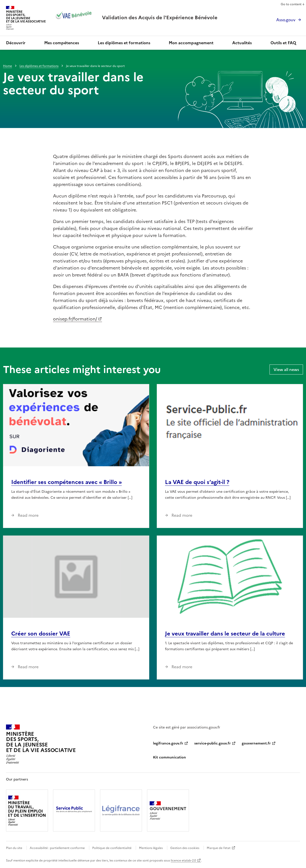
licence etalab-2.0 (183, 860)
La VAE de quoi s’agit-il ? (197, 482)
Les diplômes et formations (124, 43)
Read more (28, 515)
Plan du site (14, 848)
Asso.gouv (286, 20)
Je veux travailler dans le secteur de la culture (225, 634)
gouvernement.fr (256, 743)
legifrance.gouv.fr (168, 743)
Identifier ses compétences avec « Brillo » (66, 482)
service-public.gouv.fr (212, 743)
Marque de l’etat (219, 848)
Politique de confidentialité (112, 848)
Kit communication (169, 757)
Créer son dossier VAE (41, 634)
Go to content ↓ (293, 4)
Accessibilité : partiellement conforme (57, 848)
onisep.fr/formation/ (75, 319)
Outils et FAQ (283, 43)
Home (7, 66)
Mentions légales (151, 848)
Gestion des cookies (185, 848)
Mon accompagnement (191, 43)
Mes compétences (62, 43)
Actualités (242, 43)
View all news (286, 369)
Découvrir (16, 43)
